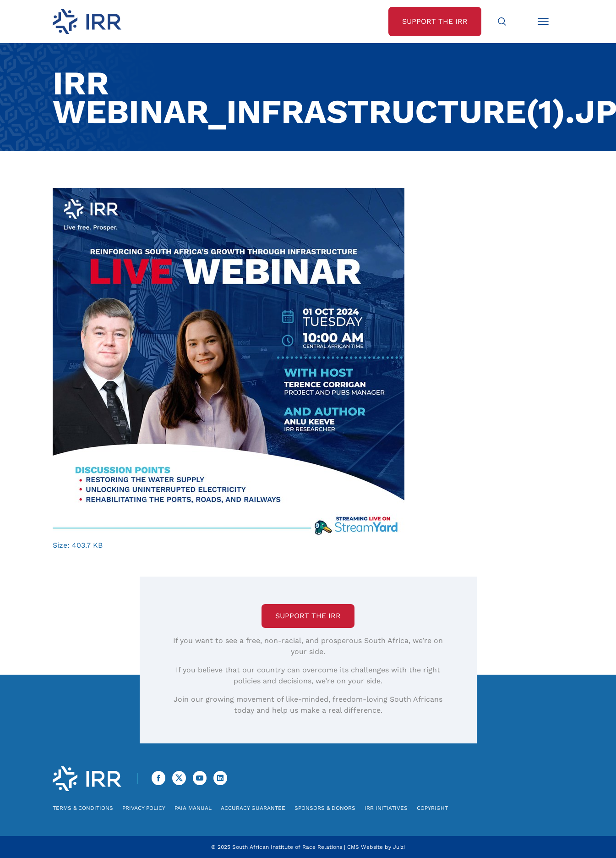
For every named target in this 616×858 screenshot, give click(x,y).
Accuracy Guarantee (253, 808)
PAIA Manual (193, 808)
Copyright (432, 808)
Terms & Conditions (83, 808)
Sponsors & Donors (325, 808)
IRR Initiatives (386, 808)
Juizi (399, 847)
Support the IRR (308, 616)
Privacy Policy (144, 808)
